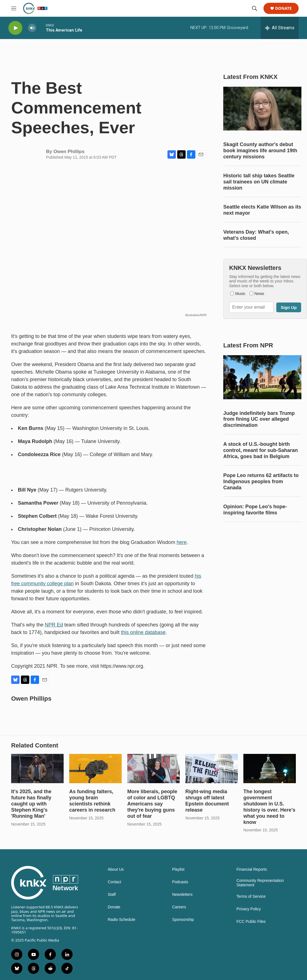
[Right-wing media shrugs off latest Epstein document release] (212, 769)
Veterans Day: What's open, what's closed (256, 235)
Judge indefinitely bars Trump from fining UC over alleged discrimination (259, 419)
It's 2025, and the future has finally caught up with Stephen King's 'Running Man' (31, 804)
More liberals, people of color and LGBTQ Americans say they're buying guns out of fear (152, 804)
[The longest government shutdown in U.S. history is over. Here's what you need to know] (270, 769)
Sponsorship (183, 920)
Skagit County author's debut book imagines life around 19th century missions (260, 151)
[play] (15, 28)
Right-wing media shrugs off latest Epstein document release (207, 801)
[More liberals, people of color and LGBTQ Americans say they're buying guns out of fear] (153, 769)
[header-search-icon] (255, 8)
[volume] (32, 28)
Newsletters (182, 895)
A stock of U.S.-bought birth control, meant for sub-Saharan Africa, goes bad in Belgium (261, 450)
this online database (143, 632)
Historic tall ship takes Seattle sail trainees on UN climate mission (259, 182)
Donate (283, 9)
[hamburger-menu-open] (14, 8)
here (182, 542)
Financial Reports (252, 869)
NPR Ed (54, 625)
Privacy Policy (249, 909)
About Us (116, 869)
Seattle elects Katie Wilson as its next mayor (262, 210)
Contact (114, 882)
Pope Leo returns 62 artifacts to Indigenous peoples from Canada (261, 481)
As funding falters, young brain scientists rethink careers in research (92, 801)
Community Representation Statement (260, 883)
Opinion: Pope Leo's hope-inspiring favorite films (255, 510)
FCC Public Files (251, 922)
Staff (112, 895)
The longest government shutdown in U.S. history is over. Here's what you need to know (269, 807)
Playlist (178, 869)
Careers (179, 907)
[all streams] (280, 28)
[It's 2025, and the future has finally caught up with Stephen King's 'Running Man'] (37, 769)
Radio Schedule (122, 920)
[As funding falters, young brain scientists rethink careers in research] (95, 769)
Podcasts (180, 882)
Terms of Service (251, 896)
